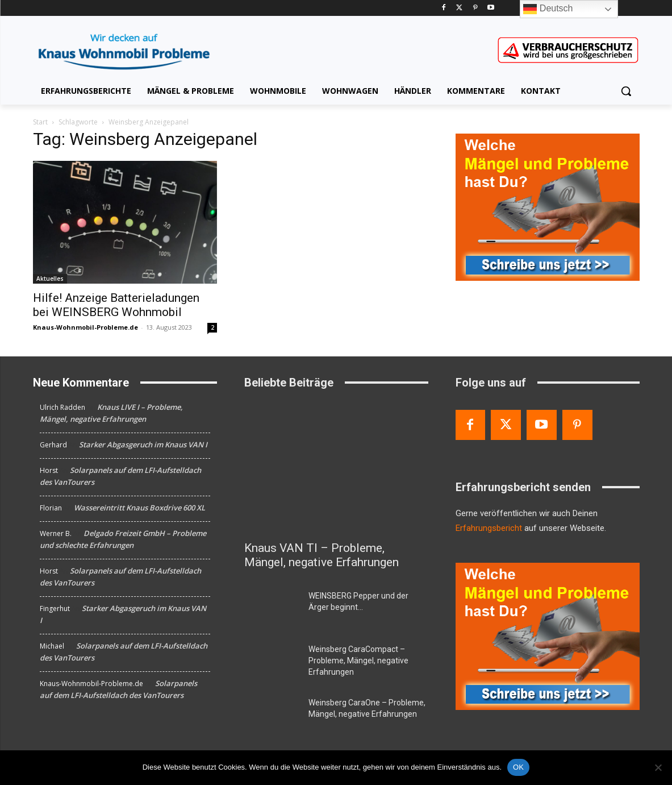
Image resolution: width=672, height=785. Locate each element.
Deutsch (548, 9)
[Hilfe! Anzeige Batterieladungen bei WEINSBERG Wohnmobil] (125, 222)
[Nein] (658, 767)
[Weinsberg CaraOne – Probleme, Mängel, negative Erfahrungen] (272, 716)
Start (40, 122)
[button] (626, 91)
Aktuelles (50, 279)
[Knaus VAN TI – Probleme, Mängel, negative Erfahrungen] (336, 468)
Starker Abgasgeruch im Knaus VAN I (143, 445)
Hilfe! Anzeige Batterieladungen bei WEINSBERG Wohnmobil (116, 305)
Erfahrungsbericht (489, 528)
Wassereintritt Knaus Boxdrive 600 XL (139, 508)
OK (518, 767)
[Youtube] (491, 8)
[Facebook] (444, 8)
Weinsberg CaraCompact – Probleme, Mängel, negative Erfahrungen (358, 661)
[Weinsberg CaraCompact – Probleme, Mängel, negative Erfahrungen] (272, 663)
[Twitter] (459, 8)
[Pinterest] (475, 8)
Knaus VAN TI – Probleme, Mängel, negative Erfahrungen (322, 555)
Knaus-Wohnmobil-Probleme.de (85, 327)
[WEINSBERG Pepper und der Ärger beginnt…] (272, 609)
